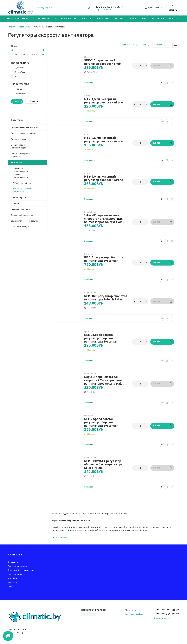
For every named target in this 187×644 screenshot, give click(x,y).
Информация (44, 19)
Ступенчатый (19, 93)
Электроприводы (20, 197)
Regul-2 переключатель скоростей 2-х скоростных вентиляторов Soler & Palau (104, 380)
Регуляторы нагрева (22, 183)
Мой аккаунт (153, 8)
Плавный (17, 89)
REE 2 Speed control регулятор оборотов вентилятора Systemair (101, 422)
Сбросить (31, 101)
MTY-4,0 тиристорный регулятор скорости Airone (104, 178)
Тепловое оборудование (22, 215)
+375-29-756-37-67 (167, 614)
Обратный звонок (104, 9)
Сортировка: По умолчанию (134, 45)
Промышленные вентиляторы (25, 127)
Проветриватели (19, 139)
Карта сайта (158, 19)
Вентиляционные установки (24, 133)
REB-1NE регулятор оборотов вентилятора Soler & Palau (106, 298)
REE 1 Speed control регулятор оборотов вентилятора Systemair (101, 338)
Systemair (17, 68)
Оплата (132, 19)
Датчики (16, 203)
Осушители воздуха (20, 227)
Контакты (87, 19)
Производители (68, 19)
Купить (162, 66)
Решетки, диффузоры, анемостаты (21, 155)
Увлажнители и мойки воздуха (25, 221)
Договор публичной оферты (21, 570)
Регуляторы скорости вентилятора (22, 190)
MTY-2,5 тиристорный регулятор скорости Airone (104, 139)
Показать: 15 (160, 45)
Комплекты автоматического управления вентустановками (21, 173)
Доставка (118, 19)
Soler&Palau (18, 72)
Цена (14, 46)
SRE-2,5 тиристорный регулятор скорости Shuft (103, 62)
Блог (144, 19)
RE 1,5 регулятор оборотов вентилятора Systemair (104, 259)
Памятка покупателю (17, 566)
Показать (17, 101)
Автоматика (17, 162)
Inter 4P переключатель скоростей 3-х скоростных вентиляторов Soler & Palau (104, 219)
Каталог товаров (18, 19)
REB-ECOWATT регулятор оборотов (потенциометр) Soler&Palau (103, 464)
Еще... (172, 19)
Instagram (129, 614)
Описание (90, 83)
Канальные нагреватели (22, 209)
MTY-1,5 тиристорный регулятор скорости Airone (104, 101)
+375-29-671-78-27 (108, 7)
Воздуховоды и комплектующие (18, 146)
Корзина (173, 8)
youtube (140, 614)
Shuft (15, 76)
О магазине (103, 19)
